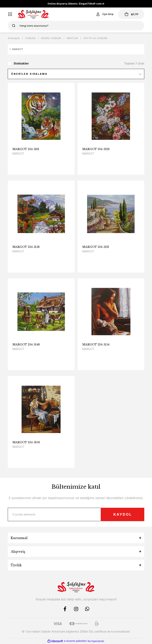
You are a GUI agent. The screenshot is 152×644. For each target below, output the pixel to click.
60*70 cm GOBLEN (95, 38)
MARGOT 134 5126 (96, 149)
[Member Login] (104, 14)
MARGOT (19, 154)
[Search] (76, 26)
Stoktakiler (21, 63)
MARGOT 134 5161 (26, 149)
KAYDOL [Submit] (123, 514)
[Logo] (33, 14)
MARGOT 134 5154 (96, 344)
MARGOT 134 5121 (96, 247)
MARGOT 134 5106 (26, 442)
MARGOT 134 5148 (26, 344)
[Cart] (131, 14)
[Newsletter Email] (76, 514)
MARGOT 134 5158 (26, 247)
